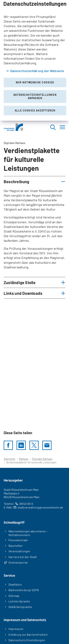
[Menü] (62, 127)
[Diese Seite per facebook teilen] (8, 445)
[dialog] (34, 60)
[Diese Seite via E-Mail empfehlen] (47, 445)
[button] (34, 182)
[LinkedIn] (21, 445)
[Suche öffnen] (53, 127)
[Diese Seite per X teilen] (34, 445)
